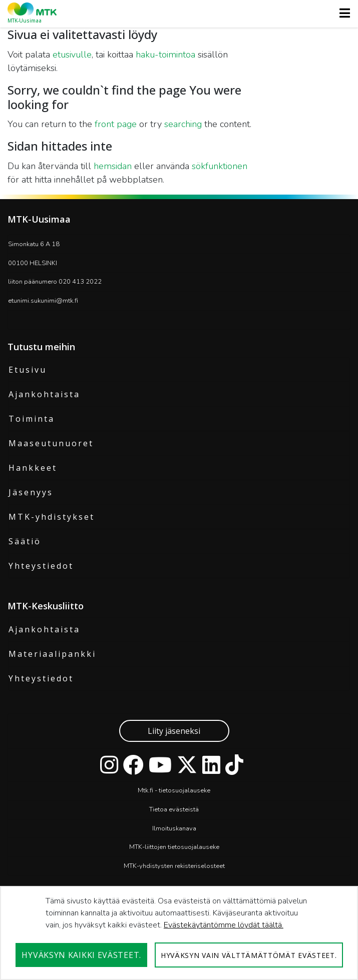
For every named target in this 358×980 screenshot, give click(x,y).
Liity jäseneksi (174, 731)
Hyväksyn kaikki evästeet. (81, 955)
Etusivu (28, 370)
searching (183, 124)
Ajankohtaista (44, 394)
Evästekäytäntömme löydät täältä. (224, 925)
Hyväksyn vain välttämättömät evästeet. (249, 955)
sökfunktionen (220, 166)
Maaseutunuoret (51, 443)
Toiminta (32, 419)
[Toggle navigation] (342, 13)
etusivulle (72, 55)
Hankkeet (33, 468)
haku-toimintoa (165, 55)
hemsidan (113, 166)
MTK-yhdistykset (52, 517)
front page (116, 124)
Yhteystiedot (41, 566)
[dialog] (179, 933)
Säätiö (25, 541)
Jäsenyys (31, 492)
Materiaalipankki (52, 654)
